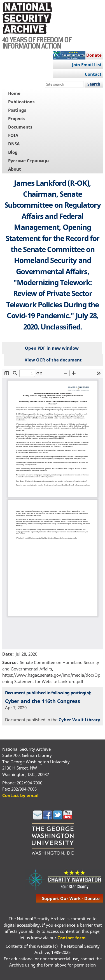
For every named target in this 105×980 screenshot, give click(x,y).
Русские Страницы (29, 161)
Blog (13, 152)
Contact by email (20, 795)
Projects (17, 118)
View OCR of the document (53, 360)
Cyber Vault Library (79, 720)
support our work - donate (71, 898)
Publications (21, 102)
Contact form (72, 938)
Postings (17, 110)
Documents (20, 127)
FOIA (13, 135)
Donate (94, 55)
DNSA (14, 144)
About (15, 169)
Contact (93, 74)
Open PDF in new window (52, 348)
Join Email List (87, 65)
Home (14, 93)
